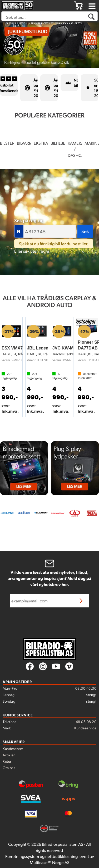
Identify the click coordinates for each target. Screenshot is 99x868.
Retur (7, 761)
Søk (85, 231)
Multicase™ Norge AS (50, 862)
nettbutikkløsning (61, 856)
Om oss (9, 767)
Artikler (9, 755)
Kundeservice (85, 728)
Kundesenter (13, 748)
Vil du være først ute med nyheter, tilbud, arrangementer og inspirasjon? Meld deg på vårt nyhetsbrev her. (49, 578)
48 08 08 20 (86, 721)
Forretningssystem (22, 856)
